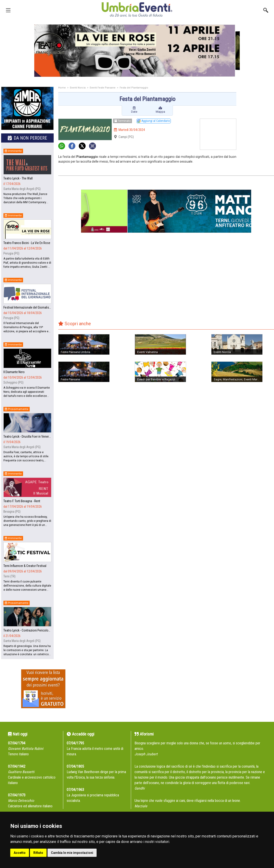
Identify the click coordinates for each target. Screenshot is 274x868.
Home (62, 88)
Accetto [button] (20, 853)
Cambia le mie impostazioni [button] (72, 853)
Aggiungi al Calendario (154, 121)
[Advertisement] (257, 105)
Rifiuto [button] (38, 853)
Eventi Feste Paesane (103, 88)
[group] (137, 51)
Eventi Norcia (78, 88)
